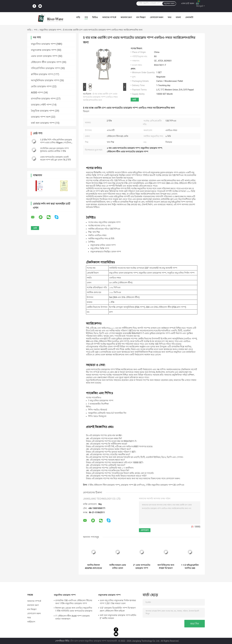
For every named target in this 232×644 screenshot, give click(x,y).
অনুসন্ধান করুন (169, 4)
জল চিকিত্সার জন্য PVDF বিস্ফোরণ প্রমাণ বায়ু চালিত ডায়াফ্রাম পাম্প (166, 567)
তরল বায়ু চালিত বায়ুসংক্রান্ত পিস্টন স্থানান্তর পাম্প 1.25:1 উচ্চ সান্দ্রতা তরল (118, 602)
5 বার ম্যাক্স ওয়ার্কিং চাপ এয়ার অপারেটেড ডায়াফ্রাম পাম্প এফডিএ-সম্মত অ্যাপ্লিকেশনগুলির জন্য (100, 97)
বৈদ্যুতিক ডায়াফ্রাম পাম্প (43, 111)
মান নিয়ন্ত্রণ (141, 17)
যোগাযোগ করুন (157, 17)
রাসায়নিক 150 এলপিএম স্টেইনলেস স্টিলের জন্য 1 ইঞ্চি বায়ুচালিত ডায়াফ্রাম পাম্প (74, 602)
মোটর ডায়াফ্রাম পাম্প (41, 86)
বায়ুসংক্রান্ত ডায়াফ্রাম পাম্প (44, 50)
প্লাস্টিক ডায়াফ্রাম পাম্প (42, 74)
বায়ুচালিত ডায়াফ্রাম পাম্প (50, 30)
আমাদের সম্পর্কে (109, 17)
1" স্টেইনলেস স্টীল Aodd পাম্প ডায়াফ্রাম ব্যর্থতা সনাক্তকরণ (72, 617)
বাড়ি (78, 17)
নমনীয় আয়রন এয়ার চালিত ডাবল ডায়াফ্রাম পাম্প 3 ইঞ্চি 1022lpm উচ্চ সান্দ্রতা (118, 567)
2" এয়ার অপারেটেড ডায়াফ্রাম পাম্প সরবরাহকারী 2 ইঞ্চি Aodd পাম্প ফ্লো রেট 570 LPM (142, 567)
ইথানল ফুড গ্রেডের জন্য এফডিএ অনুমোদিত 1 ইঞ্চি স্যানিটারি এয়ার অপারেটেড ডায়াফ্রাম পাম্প (74, 610)
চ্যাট (134, 100)
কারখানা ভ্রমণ (126, 17)
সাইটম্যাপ (31, 622)
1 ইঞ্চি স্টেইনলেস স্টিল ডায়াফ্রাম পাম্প (104, 485)
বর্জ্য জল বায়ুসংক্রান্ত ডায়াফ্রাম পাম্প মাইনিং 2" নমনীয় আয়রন (118, 617)
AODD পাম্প (37, 93)
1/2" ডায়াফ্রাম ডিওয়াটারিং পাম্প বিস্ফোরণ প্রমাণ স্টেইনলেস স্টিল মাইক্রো (118, 609)
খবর (169, 17)
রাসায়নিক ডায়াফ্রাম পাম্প (43, 99)
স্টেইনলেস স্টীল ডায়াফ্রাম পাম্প (46, 62)
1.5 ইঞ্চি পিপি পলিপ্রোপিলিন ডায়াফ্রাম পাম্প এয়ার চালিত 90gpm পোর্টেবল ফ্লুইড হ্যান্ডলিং (56, 143)
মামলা (178, 17)
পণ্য (86, 17)
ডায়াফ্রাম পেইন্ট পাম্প (41, 105)
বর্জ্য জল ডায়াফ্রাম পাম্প (43, 123)
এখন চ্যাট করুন (188, 3)
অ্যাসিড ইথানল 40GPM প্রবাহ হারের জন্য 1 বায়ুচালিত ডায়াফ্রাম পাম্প (94, 567)
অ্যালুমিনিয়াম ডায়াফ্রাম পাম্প (45, 80)
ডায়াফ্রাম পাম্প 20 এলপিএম (133, 485)
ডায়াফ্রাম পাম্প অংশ (41, 117)
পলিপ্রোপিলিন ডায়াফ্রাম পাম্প (45, 68)
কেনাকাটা (189, 17)
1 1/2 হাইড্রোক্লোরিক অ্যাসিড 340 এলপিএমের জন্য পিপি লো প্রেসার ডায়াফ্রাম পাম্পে (190, 567)
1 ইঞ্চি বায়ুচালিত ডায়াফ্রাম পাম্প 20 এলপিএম (165, 485)
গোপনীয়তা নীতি (62, 641)
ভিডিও (95, 17)
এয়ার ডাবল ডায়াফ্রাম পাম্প (44, 56)
